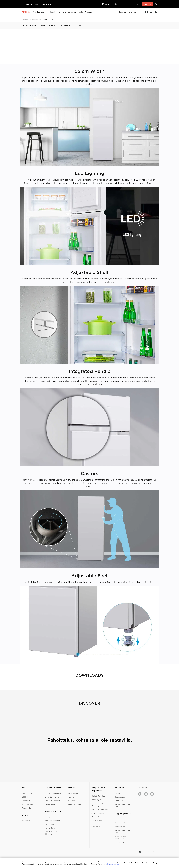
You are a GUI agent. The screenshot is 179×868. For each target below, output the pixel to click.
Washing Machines (53, 821)
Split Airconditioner (53, 793)
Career (117, 793)
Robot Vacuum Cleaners (51, 833)
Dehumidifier (50, 804)
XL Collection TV (29, 804)
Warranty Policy (98, 800)
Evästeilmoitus (113, 864)
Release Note (120, 827)
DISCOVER (78, 26)
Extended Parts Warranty (98, 805)
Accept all (128, 863)
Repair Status (97, 817)
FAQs (117, 819)
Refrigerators (34, 19)
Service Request (98, 813)
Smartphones (74, 793)
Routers (71, 801)
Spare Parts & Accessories (97, 822)
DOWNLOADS (64, 26)
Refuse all (139, 863)
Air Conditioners (52, 824)
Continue (148, 4)
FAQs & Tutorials (98, 796)
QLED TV (26, 797)
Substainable (120, 797)
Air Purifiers (50, 828)
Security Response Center (122, 806)
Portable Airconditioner (55, 801)
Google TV (26, 801)
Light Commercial (52, 797)
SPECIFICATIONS (48, 26)
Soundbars (26, 821)
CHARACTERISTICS (30, 26)
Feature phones (75, 804)
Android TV (27, 808)
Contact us (119, 801)
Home (24, 19)
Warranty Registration (100, 809)
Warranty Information (124, 823)
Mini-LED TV (27, 793)
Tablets (71, 797)
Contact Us (96, 827)
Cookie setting (151, 863)
